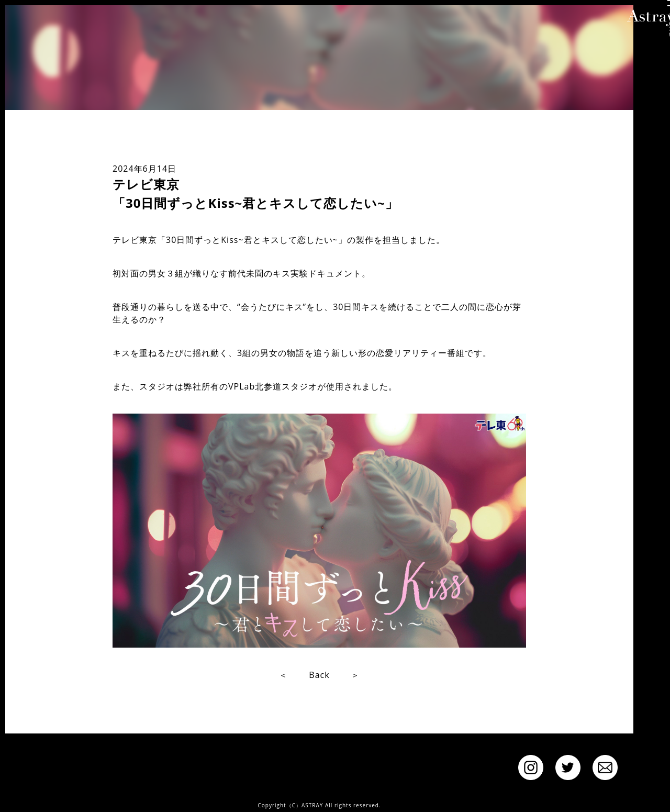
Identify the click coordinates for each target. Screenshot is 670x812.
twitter (568, 767)
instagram (531, 767)
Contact (605, 767)
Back (319, 675)
